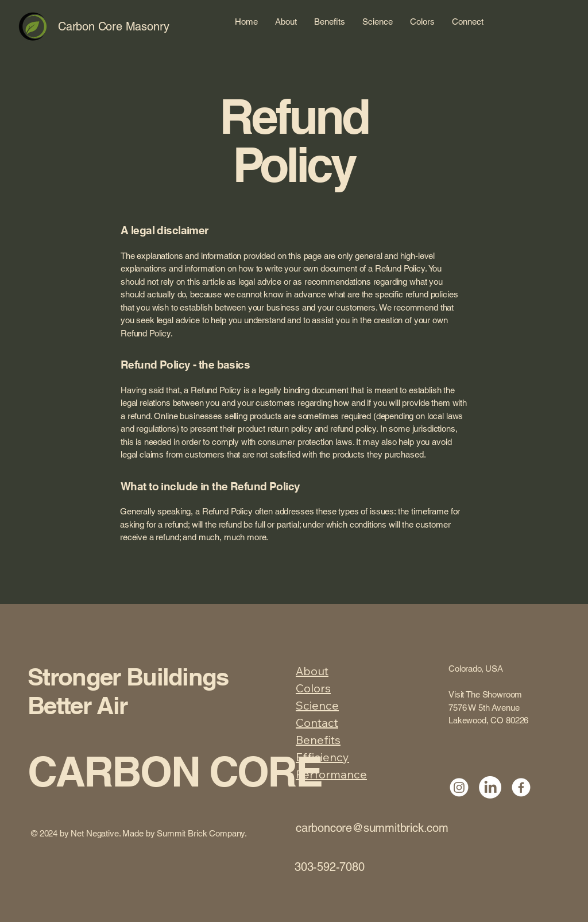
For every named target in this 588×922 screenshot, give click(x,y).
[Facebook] (521, 787)
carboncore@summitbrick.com (372, 828)
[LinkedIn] (490, 787)
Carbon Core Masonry (114, 26)
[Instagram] (459, 787)
